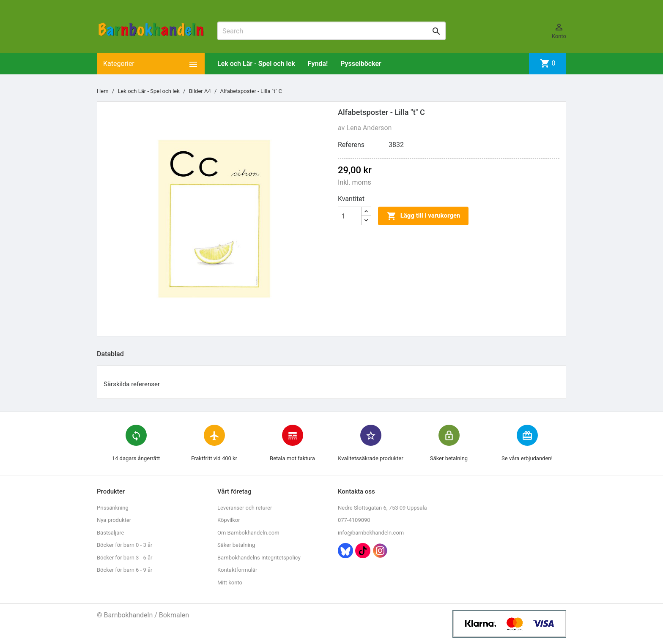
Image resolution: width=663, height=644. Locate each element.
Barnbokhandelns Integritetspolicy (259, 558)
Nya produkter (114, 520)
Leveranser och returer (245, 508)
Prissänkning (113, 508)
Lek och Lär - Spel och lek (256, 64)
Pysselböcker (361, 64)
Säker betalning (236, 545)
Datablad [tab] (110, 354)
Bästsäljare (110, 533)
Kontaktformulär (237, 570)
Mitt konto (230, 583)
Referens (351, 145)
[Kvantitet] (350, 216)
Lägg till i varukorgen (423, 216)
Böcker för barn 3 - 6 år (125, 558)
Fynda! (318, 64)
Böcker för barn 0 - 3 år (125, 545)
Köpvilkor (229, 520)
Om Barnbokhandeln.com (248, 533)
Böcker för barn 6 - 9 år (125, 570)
